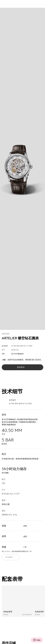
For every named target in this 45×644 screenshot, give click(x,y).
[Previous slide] (37, 623)
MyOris (11, 557)
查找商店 (22, 367)
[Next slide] (41, 623)
